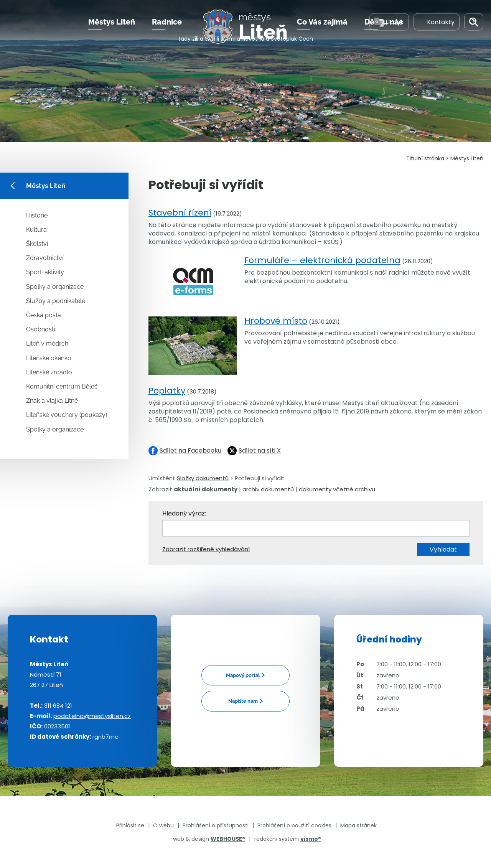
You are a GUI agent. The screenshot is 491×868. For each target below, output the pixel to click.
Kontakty (437, 30)
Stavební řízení (180, 213)
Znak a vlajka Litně (52, 401)
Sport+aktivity (45, 272)
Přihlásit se (130, 825)
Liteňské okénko (49, 358)
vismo (311, 839)
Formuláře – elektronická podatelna (322, 260)
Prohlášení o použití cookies (294, 825)
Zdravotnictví (45, 258)
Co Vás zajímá (322, 30)
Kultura (36, 230)
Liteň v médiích (47, 343)
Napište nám (243, 701)
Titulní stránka (425, 158)
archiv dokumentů (268, 489)
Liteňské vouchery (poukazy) (67, 415)
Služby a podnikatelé (56, 301)
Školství (37, 244)
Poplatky (167, 391)
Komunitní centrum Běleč (62, 386)
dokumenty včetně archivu (337, 489)
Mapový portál (243, 675)
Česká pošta (44, 315)
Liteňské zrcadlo (49, 372)
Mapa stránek (358, 825)
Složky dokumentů (203, 478)
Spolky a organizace (55, 287)
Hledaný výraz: (184, 513)
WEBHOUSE (228, 839)
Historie (37, 215)
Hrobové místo (276, 321)
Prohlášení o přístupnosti (216, 825)
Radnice (167, 30)
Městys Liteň (112, 30)
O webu (163, 825)
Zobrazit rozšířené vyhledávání (206, 549)
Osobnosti (40, 329)
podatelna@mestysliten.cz (92, 716)
